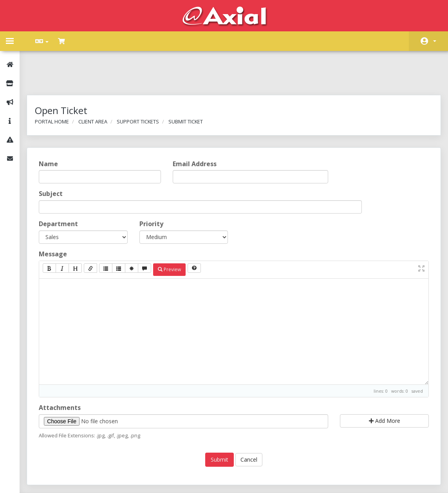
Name (53, 132)
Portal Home (57, 89)
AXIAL (245, 479)
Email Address (196, 132)
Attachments (64, 375)
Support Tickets (143, 89)
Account (435, 41)
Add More (381, 389)
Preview (174, 237)
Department (63, 192)
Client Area (98, 89)
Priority (154, 192)
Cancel (249, 428)
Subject (55, 162)
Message (58, 222)
